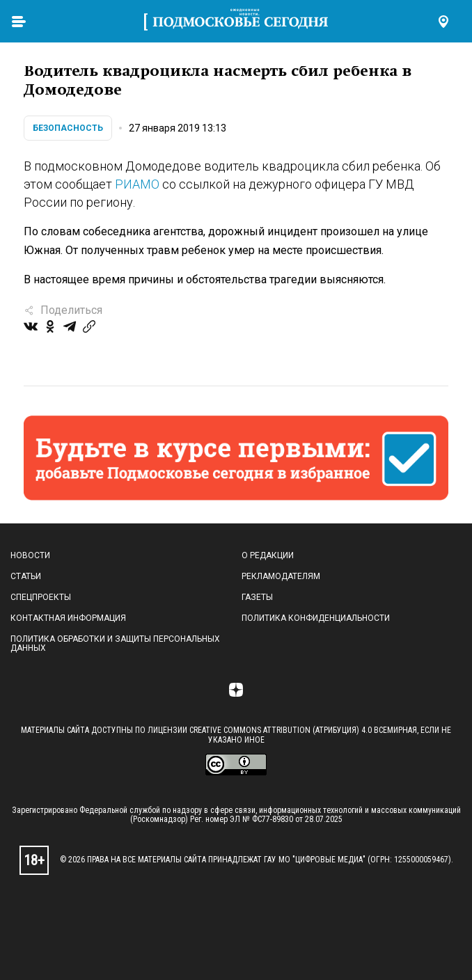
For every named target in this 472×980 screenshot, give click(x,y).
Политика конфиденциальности (316, 618)
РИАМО (137, 184)
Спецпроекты (41, 597)
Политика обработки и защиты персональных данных (115, 644)
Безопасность (68, 128)
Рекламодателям (281, 576)
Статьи (26, 576)
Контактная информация (68, 618)
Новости (30, 555)
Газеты (257, 597)
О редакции (268, 555)
